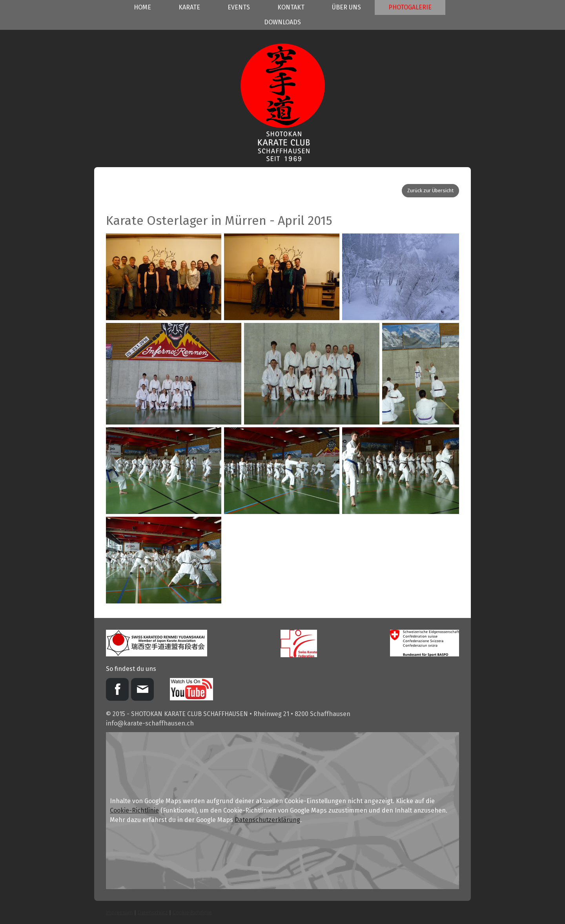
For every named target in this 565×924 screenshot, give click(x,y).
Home (142, 7)
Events (239, 7)
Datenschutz (153, 912)
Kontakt (291, 7)
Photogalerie (410, 7)
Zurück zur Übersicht (430, 190)
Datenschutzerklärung (267, 820)
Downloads (282, 22)
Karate (189, 7)
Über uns (346, 7)
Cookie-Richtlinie (134, 810)
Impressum (119, 912)
